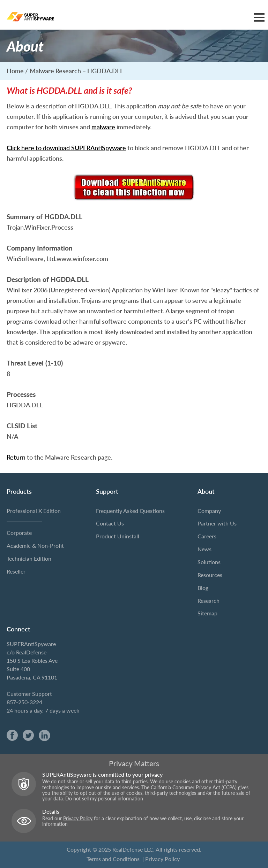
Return (16, 457)
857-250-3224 (24, 702)
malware (103, 127)
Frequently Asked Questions (130, 511)
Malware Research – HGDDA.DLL (76, 71)
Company (209, 511)
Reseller (16, 571)
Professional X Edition (34, 511)
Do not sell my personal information (104, 799)
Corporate (19, 533)
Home (15, 71)
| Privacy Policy (161, 858)
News (204, 549)
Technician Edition (29, 558)
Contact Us (110, 523)
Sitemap (207, 613)
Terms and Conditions (113, 858)
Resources (210, 575)
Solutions (209, 562)
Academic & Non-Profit (35, 546)
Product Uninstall (118, 536)
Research (209, 600)
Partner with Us (217, 523)
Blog (203, 588)
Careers (207, 536)
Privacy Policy (78, 819)
